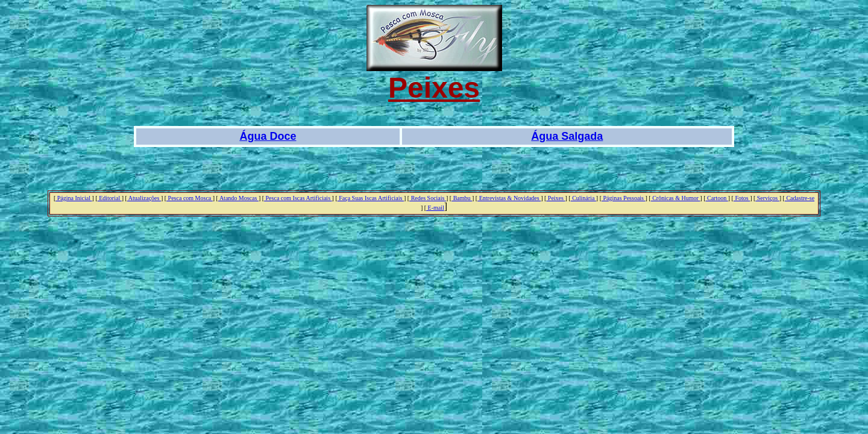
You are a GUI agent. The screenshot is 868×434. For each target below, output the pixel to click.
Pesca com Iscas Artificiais (298, 198)
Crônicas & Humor (676, 198)
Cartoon (717, 198)
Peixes (555, 198)
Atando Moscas (238, 198)
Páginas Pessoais (624, 198)
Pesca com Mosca (190, 198)
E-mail (435, 208)
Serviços (767, 198)
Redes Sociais (428, 198)
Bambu (462, 198)
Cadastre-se (800, 198)
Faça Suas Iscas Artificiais (371, 198)
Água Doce (268, 136)
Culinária (583, 198)
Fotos (742, 198)
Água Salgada (567, 136)
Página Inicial (74, 198)
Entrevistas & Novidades (509, 198)
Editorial (110, 198)
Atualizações (144, 198)
